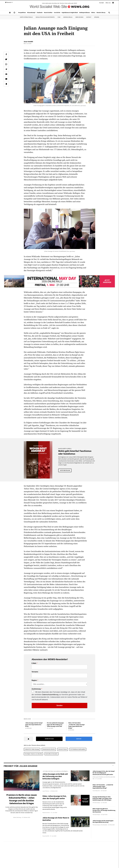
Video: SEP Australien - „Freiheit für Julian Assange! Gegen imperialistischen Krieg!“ (77, 725)
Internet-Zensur (63, 749)
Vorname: (35, 672)
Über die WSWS (79, 17)
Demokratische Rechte (49, 749)
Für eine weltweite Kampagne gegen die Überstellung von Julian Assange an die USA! (55, 725)
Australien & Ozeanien (52, 754)
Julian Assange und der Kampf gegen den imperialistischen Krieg (34, 725)
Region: (34, 680)
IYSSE (59, 17)
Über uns (108, 3)
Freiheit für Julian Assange (32, 749)
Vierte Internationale (26, 17)
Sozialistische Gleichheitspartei (45, 17)
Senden (59, 705)
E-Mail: (34, 663)
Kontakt (102, 3)
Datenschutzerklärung (50, 695)
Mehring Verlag (68, 17)
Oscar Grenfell (28, 42)
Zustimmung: (36, 689)
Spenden (97, 17)
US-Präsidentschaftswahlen (78, 749)
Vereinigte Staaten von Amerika (33, 754)
